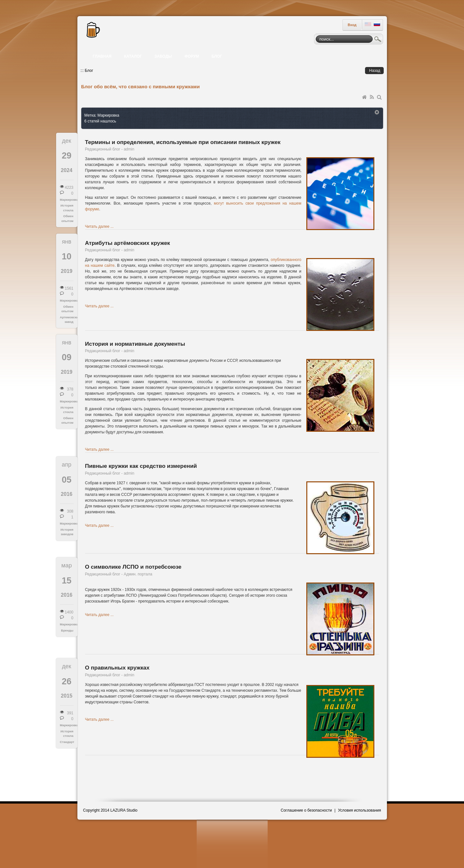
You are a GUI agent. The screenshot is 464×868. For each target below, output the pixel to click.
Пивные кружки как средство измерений (141, 466)
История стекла (67, 208)
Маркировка (67, 200)
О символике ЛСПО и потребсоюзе (133, 567)
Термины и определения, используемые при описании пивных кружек (183, 142)
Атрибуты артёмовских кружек (128, 243)
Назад (375, 71)
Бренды (67, 630)
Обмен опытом (67, 218)
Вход (352, 25)
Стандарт (67, 742)
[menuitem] (103, 56)
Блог (89, 71)
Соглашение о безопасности (306, 810)
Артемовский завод (67, 319)
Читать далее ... (99, 227)
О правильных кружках (117, 668)
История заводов (67, 532)
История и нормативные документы (135, 344)
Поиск (378, 40)
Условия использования (359, 810)
